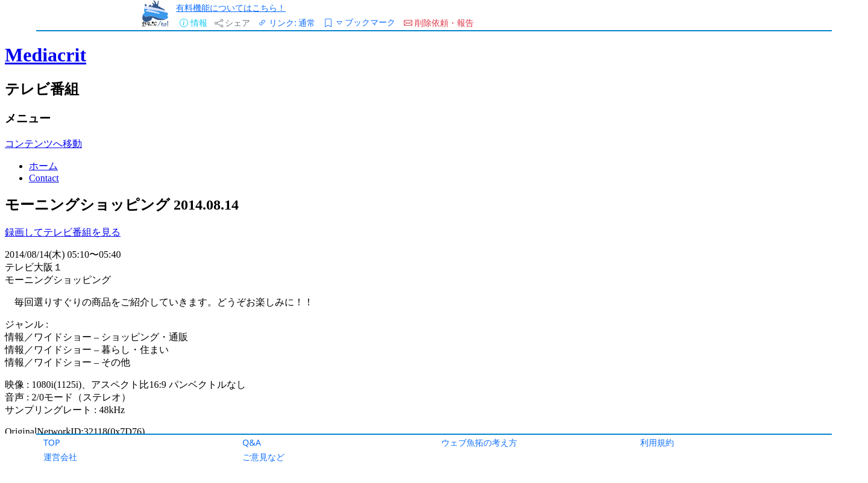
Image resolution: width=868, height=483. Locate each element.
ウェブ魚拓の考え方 (479, 442)
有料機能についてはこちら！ (231, 8)
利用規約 (657, 442)
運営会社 (60, 457)
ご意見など (263, 457)
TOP (52, 442)
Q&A (252, 442)
